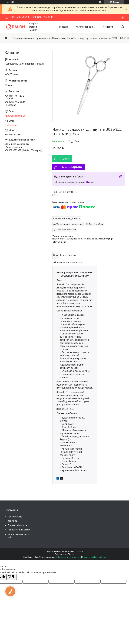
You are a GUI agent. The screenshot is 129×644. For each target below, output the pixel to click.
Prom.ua (80, 551)
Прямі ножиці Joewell (63, 38)
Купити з (72, 167)
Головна (64, 27)
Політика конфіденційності (94, 557)
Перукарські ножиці (23, 38)
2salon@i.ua (11, 125)
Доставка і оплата (17, 525)
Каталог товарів (84, 27)
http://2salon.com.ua (15, 116)
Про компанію (15, 517)
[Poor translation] (12, 577)
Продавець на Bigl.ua (64, 554)
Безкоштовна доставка (68, 218)
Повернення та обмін (19, 530)
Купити (65, 159)
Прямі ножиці (43, 38)
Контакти (108, 27)
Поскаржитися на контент (69, 557)
